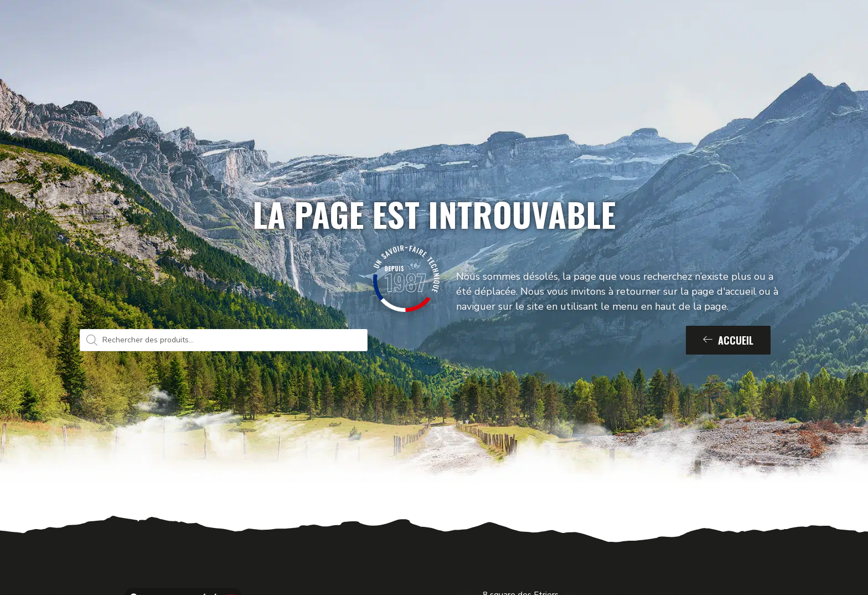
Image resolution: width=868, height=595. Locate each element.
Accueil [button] (728, 340)
